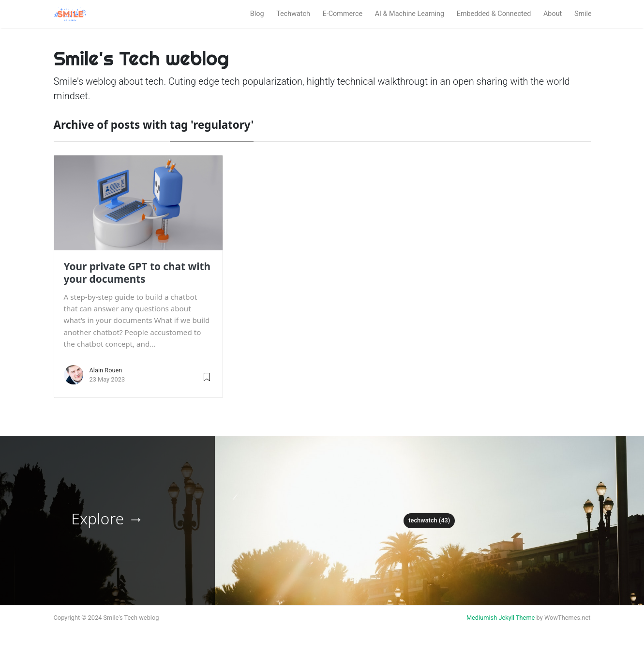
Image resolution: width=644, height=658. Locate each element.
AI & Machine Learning (410, 14)
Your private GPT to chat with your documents (137, 273)
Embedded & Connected (494, 14)
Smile (583, 14)
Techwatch (293, 14)
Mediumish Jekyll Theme (501, 618)
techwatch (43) (429, 520)
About (553, 14)
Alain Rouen (106, 370)
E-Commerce (343, 14)
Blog (257, 14)
